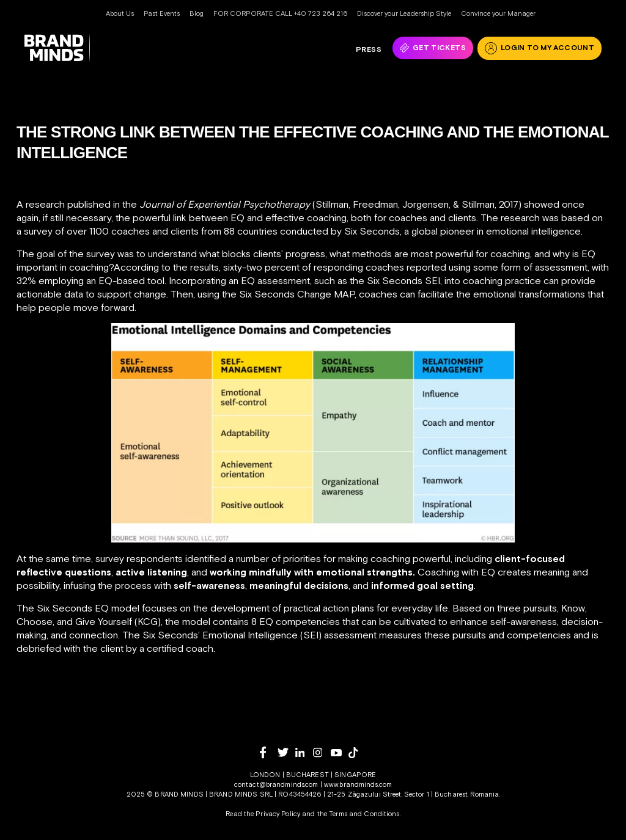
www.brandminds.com (358, 784)
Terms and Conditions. (365, 814)
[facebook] (269, 752)
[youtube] (340, 753)
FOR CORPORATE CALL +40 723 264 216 (280, 13)
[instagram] (322, 752)
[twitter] (286, 752)
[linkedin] (304, 752)
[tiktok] (357, 753)
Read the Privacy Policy (263, 814)
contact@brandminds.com (277, 784)
